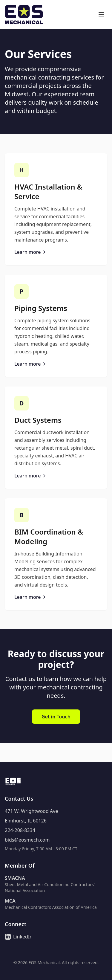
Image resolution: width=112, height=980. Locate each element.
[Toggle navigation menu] (101, 14)
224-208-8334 (20, 830)
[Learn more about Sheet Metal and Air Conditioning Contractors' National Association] (56, 884)
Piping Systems (41, 308)
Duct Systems (38, 420)
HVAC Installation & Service (48, 191)
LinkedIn (19, 937)
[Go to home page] (24, 14)
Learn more (30, 252)
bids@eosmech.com (27, 840)
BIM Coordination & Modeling (49, 536)
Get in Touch (56, 717)
